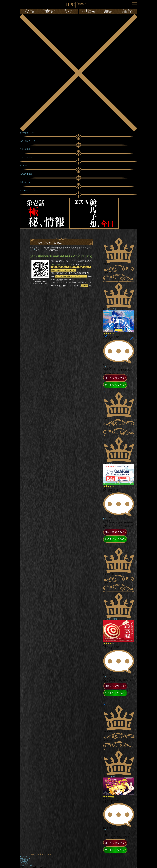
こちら (33, 250)
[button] (106, 337)
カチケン (110, 463)
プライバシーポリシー (28, 865)
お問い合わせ (25, 858)
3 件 (105, 366)
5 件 (105, 519)
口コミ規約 (24, 864)
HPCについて (25, 857)
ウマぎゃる (111, 777)
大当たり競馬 (112, 619)
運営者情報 (24, 860)
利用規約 (23, 862)
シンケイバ (111, 309)
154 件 (106, 830)
